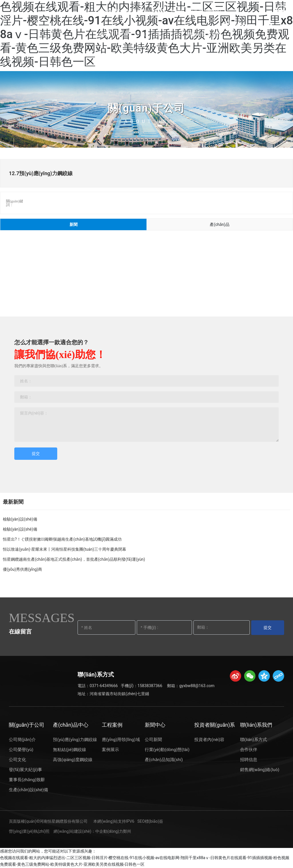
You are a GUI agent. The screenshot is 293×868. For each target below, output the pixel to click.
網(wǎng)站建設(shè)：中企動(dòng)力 (88, 831)
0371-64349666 (104, 686)
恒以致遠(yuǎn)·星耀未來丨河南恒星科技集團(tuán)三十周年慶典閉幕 (65, 549)
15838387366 (150, 686)
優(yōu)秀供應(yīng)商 (22, 569)
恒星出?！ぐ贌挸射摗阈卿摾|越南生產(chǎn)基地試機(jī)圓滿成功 (62, 539)
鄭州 (127, 831)
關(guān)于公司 (146, 108)
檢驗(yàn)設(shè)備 (20, 519)
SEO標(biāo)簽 (150, 821)
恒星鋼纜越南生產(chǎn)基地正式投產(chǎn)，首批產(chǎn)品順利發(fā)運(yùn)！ (74, 559)
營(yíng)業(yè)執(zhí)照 (29, 831)
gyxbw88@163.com (197, 686)
